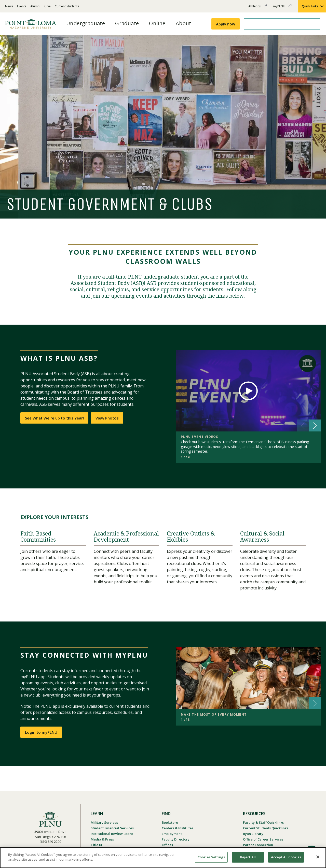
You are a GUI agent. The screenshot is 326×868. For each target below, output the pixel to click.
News (9, 6)
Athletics (258, 8)
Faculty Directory (176, 839)
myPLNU (282, 8)
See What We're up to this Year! (54, 418)
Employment (172, 834)
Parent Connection (258, 845)
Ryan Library (253, 834)
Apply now (226, 24)
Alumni (35, 6)
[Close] (318, 857)
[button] (315, 425)
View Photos (107, 418)
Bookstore (170, 822)
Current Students (67, 6)
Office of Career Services (263, 839)
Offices (167, 845)
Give (47, 6)
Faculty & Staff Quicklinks (263, 822)
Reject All (248, 857)
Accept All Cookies (286, 857)
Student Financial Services (112, 828)
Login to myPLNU (41, 732)
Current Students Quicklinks (266, 828)
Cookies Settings (211, 857)
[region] (163, 858)
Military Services (104, 822)
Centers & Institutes (178, 828)
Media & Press (102, 839)
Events (22, 6)
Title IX (96, 845)
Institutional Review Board (112, 834)
